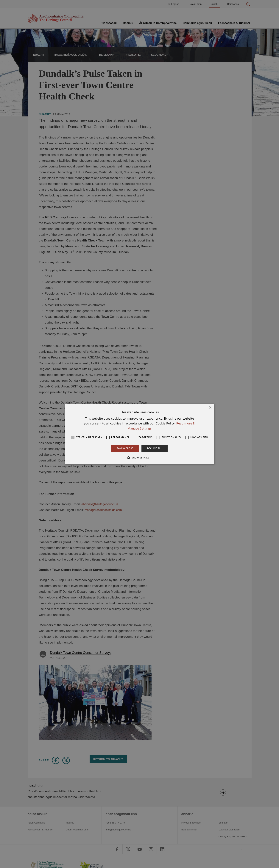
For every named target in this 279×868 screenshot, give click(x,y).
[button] (140, 458)
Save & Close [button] (125, 448)
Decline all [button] (155, 448)
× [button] (210, 408)
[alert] (139, 434)
